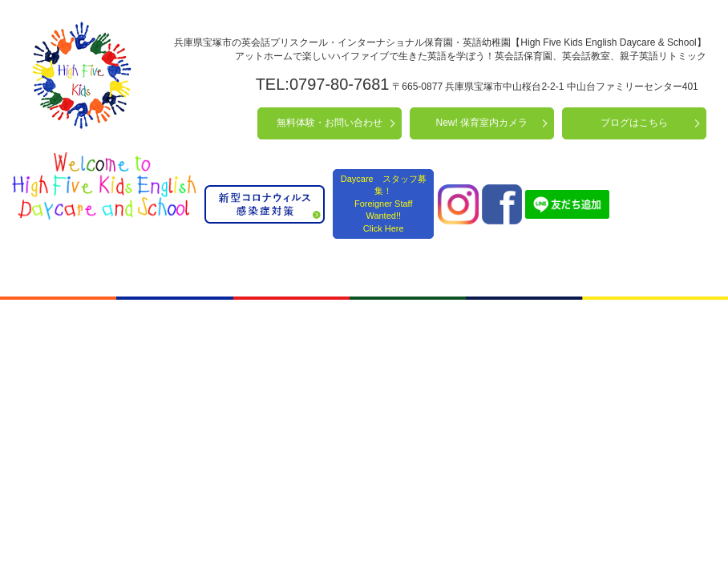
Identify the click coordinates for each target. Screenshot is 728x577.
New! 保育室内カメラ (482, 123)
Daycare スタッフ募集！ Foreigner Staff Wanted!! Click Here (384, 204)
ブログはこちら (634, 123)
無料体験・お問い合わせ (330, 123)
